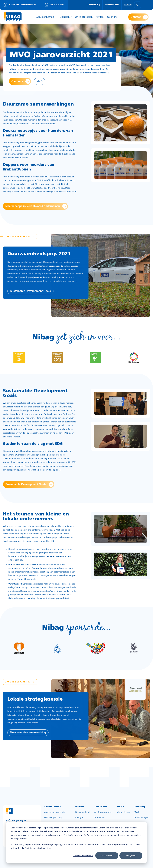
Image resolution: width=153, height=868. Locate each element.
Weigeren (131, 855)
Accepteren (107, 855)
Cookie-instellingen (83, 855)
